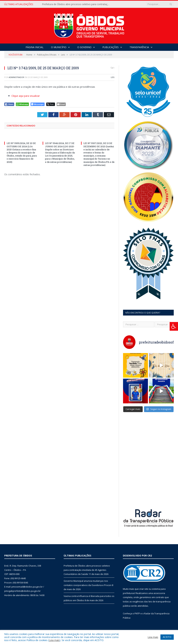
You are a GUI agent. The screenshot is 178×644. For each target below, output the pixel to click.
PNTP (137, 613)
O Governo (84, 47)
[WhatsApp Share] (22, 104)
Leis (113, 77)
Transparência (139, 47)
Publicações (111, 47)
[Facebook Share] (9, 104)
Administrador (16, 77)
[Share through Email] (61, 104)
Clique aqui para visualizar (26, 96)
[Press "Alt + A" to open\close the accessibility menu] (174, 326)
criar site (144, 588)
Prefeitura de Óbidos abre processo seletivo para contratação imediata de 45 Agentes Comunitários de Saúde (77, 4)
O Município (59, 47)
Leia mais (54, 640)
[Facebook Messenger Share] (37, 104)
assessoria (159, 592)
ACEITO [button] (167, 637)
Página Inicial (35, 47)
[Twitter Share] (51, 104)
